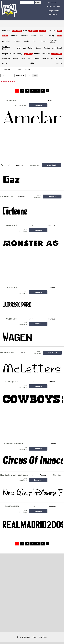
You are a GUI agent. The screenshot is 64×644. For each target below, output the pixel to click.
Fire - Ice (24, 36)
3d (54, 31)
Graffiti (5, 36)
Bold (35, 41)
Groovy (5, 63)
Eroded (43, 31)
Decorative (46, 54)
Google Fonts (53, 11)
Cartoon (42, 36)
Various (59, 63)
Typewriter (28, 54)
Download (38, 105)
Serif (25, 31)
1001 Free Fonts (54, 7)
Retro (59, 36)
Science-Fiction (54, 41)
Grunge (54, 58)
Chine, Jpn (6, 58)
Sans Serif (6, 31)
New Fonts (52, 3)
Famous (17, 41)
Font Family (52, 15)
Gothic (13, 54)
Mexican (37, 58)
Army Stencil (57, 48)
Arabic (23, 58)
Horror (18, 48)
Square (39, 48)
